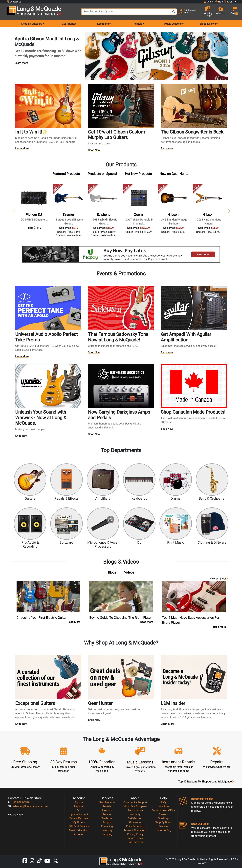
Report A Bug (163, 830)
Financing (107, 826)
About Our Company (135, 806)
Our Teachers (135, 842)
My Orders (79, 822)
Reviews (163, 826)
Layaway (107, 830)
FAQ (163, 802)
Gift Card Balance (79, 826)
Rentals (107, 806)
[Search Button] (174, 12)
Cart (79, 810)
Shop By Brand (163, 822)
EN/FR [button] (229, 2)
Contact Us (14, 2)
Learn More (21, 63)
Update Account (79, 814)
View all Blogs (219, 579)
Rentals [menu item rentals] (138, 24)
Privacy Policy (135, 834)
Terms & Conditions (135, 830)
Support (107, 822)
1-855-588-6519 (19, 802)
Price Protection (135, 826)
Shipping (107, 834)
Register (79, 806)
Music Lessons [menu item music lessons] (173, 24)
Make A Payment (79, 818)
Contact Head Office (163, 810)
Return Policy (135, 838)
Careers (163, 814)
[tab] (66, 175)
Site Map (163, 818)
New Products (107, 802)
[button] (233, 12)
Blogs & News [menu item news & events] (208, 24)
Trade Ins (107, 818)
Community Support (135, 802)
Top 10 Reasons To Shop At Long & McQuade (206, 782)
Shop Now (94, 151)
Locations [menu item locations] (103, 24)
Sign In (79, 802)
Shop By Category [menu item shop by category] (32, 24)
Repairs (107, 814)
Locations (163, 806)
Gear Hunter (69, 24)
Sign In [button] (209, 2)
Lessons (107, 810)
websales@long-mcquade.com (28, 806)
